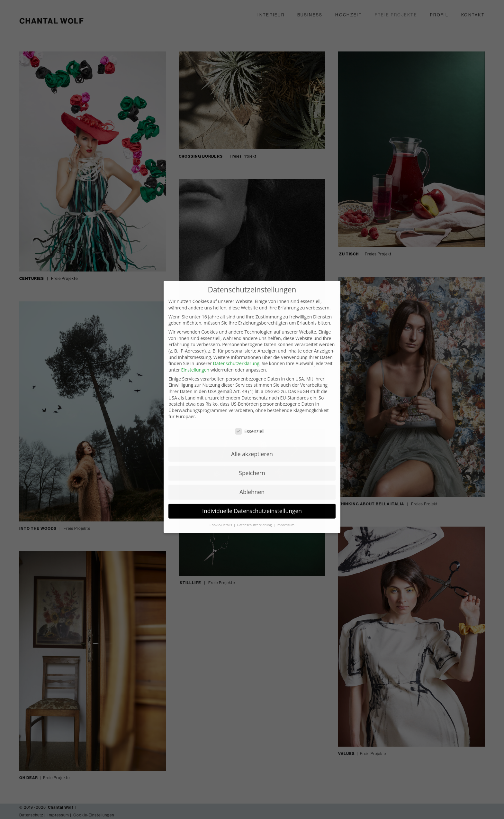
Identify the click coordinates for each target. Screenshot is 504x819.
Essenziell (250, 396)
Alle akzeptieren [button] (252, 418)
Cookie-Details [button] (221, 489)
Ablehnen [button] (252, 456)
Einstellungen (195, 334)
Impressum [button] (286, 489)
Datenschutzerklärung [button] (255, 489)
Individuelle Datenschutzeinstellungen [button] (252, 475)
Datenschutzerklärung (236, 328)
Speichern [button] (252, 437)
